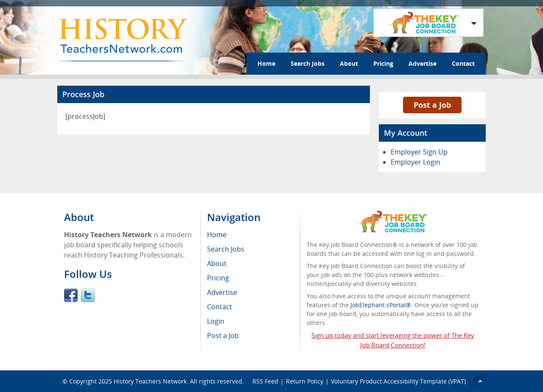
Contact (463, 63)
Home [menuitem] (217, 235)
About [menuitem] (217, 263)
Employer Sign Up (419, 152)
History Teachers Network (150, 381)
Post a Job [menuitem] (223, 336)
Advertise (423, 63)
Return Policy (305, 381)
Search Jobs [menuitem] (226, 249)
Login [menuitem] (216, 321)
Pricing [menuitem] (218, 278)
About (349, 63)
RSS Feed (265, 381)
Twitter (88, 295)
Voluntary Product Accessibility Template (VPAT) (398, 381)
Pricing (383, 63)
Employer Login (416, 162)
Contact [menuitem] (220, 307)
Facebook (71, 295)
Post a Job (432, 105)
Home (266, 63)
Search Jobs (308, 63)
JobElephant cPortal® (381, 305)
